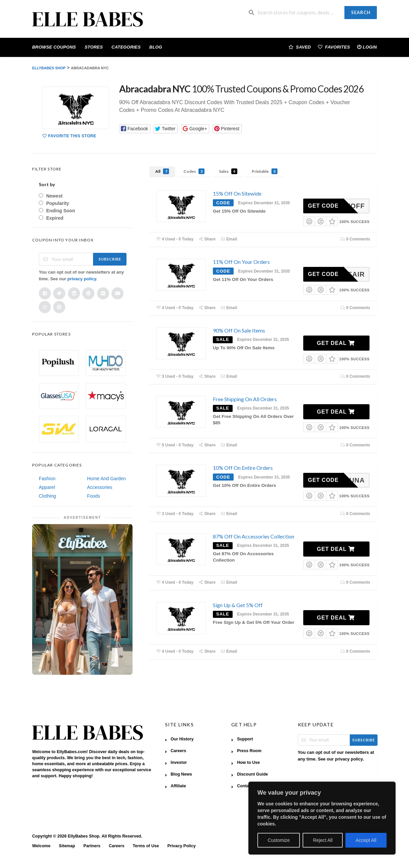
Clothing (47, 496)
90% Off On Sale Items (239, 330)
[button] (135, 129)
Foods (94, 496)
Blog (156, 47)
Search (361, 12)
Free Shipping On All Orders (245, 399)
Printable (265, 171)
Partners (92, 846)
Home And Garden (106, 479)
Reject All (323, 840)
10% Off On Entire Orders (243, 468)
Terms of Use (146, 846)
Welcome (41, 846)
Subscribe (110, 259)
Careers (179, 751)
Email (229, 239)
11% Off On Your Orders (241, 262)
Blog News (181, 774)
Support (245, 739)
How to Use (248, 763)
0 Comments (355, 239)
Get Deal (336, 343)
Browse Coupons (54, 47)
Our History (182, 739)
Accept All (366, 840)
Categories (126, 47)
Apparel (47, 487)
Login (367, 47)
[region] (322, 818)
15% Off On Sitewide (237, 193)
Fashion (47, 479)
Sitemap (67, 846)
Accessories (100, 487)
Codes (194, 171)
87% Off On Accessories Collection (254, 536)
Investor (179, 763)
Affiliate (178, 786)
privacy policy (82, 279)
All (162, 171)
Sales (228, 171)
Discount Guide (252, 774)
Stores (94, 47)
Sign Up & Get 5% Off (238, 605)
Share (207, 239)
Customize (279, 840)
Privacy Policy (182, 846)
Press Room (249, 751)
